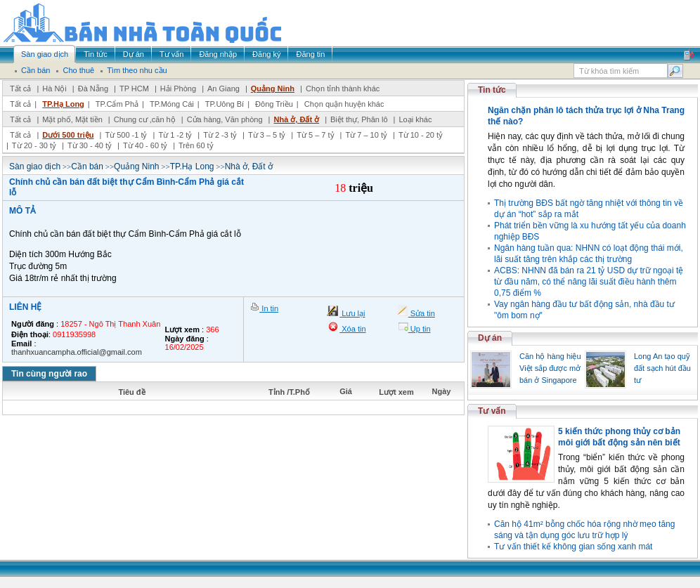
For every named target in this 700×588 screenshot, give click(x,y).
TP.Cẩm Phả (117, 104)
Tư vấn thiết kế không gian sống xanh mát (573, 547)
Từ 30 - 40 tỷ (90, 145)
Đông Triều (274, 104)
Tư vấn (492, 411)
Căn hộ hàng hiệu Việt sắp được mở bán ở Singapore (550, 368)
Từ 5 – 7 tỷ (315, 135)
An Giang (223, 89)
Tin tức (492, 90)
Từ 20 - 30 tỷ (34, 145)
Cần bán (87, 166)
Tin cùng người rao (49, 374)
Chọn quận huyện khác (344, 104)
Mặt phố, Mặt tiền (72, 119)
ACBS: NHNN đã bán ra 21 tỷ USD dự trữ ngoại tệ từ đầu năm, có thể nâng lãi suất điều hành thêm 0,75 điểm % (589, 282)
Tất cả (20, 89)
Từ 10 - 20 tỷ (421, 135)
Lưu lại (352, 313)
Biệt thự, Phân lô (359, 119)
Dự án (490, 338)
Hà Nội (54, 89)
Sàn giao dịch (35, 166)
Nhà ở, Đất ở (296, 119)
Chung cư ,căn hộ (145, 119)
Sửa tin (422, 313)
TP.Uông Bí (225, 104)
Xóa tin (352, 329)
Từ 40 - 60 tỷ (145, 145)
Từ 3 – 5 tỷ (267, 135)
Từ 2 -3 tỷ (220, 135)
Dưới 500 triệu (68, 135)
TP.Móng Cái (172, 104)
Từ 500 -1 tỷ (126, 135)
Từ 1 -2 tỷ (175, 135)
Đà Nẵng (93, 89)
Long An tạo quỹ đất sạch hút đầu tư (662, 368)
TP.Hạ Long (63, 104)
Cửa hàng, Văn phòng (225, 119)
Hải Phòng (178, 89)
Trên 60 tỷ (196, 145)
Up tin (420, 329)
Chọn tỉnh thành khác (343, 89)
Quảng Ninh (273, 89)
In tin (269, 308)
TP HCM (134, 89)
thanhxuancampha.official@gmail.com (77, 352)
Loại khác (415, 119)
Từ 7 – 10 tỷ (366, 135)
